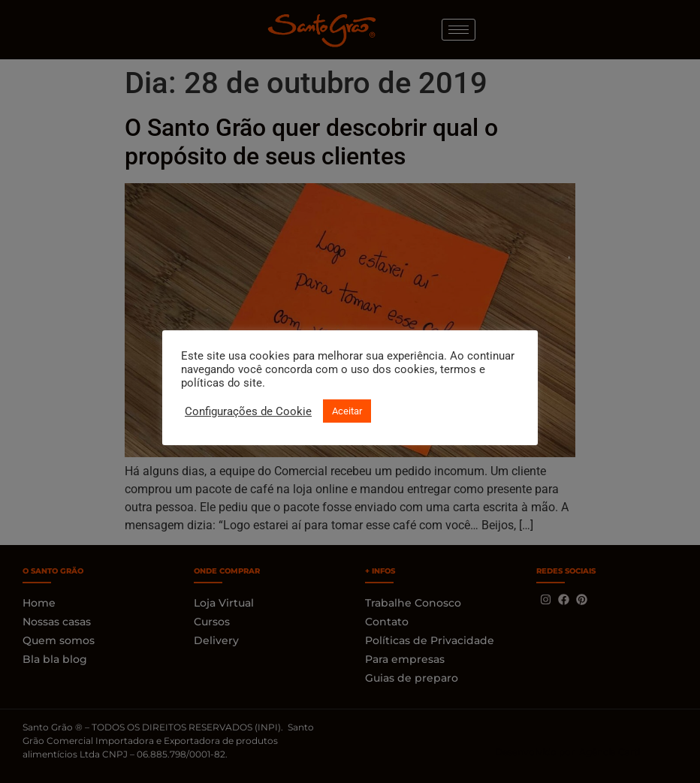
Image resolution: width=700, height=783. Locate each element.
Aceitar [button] (347, 411)
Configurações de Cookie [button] (248, 411)
